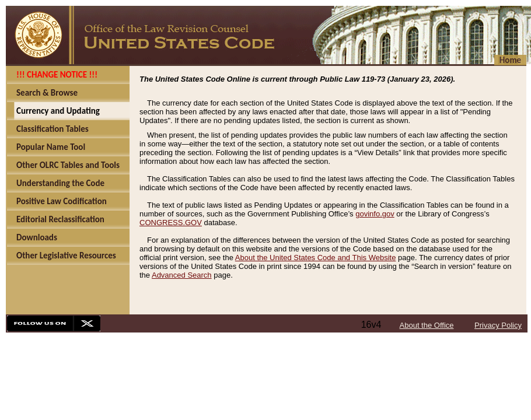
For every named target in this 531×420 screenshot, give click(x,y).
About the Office (427, 325)
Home (510, 60)
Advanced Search (182, 275)
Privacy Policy (498, 325)
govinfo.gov (375, 214)
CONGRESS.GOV (171, 223)
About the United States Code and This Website (316, 258)
